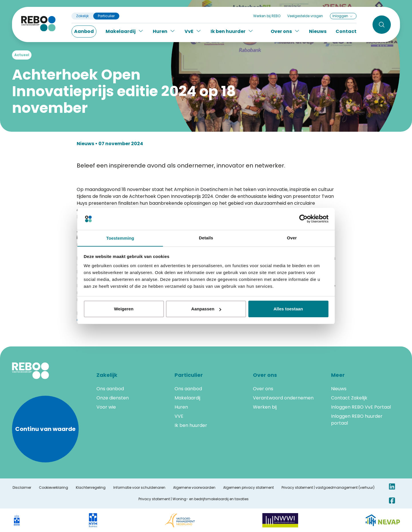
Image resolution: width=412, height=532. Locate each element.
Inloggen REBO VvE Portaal (361, 407)
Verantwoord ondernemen (283, 398)
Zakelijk (82, 16)
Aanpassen (206, 309)
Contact (346, 31)
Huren (181, 407)
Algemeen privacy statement (248, 488)
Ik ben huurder (191, 425)
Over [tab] (292, 237)
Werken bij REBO (267, 16)
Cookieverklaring (54, 488)
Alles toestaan (288, 309)
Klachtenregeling (91, 488)
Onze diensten (113, 398)
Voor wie (106, 407)
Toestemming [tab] (120, 238)
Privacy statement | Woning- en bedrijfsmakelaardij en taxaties (194, 499)
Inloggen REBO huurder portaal (357, 420)
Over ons (263, 389)
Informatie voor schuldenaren (139, 488)
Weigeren (124, 309)
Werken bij (265, 407)
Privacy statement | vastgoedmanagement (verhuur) (328, 488)
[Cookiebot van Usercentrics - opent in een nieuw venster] (303, 218)
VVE (179, 416)
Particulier (106, 16)
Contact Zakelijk (349, 398)
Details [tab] (206, 237)
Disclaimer (22, 488)
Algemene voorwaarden (194, 488)
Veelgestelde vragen (305, 16)
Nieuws (318, 31)
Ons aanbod (110, 389)
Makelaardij (187, 398)
